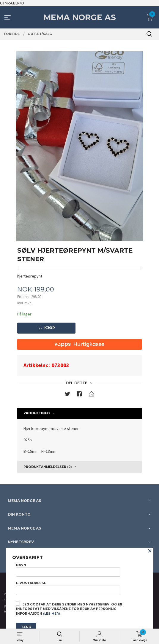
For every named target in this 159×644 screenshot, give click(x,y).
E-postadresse (68, 588)
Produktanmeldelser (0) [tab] (48, 467)
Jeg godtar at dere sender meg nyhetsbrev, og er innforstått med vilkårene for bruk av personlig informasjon (69, 609)
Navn (68, 570)
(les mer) (51, 614)
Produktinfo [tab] (37, 413)
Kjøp (46, 328)
